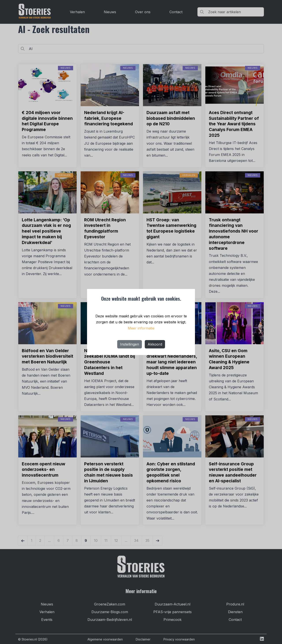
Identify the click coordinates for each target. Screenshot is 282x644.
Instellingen (130, 344)
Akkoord (155, 344)
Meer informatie (141, 328)
